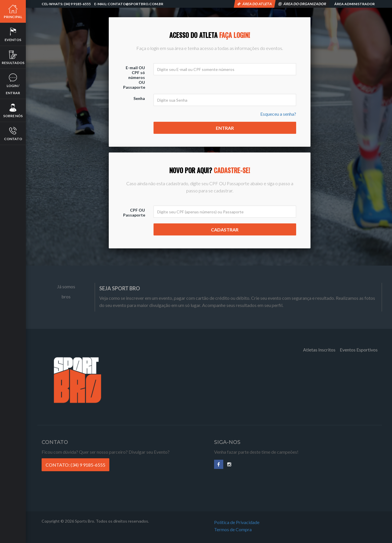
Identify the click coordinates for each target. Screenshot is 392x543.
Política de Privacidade (237, 522)
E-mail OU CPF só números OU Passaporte (134, 77)
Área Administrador (354, 4)
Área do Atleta (255, 4)
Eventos (13, 34)
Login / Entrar (13, 84)
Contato (13, 134)
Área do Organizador (302, 4)
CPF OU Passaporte (134, 212)
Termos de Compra (233, 529)
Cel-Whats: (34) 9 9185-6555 (66, 4)
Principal (13, 11)
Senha (139, 98)
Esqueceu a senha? (278, 114)
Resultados (13, 57)
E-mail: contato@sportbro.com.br (129, 4)
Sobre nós (13, 111)
